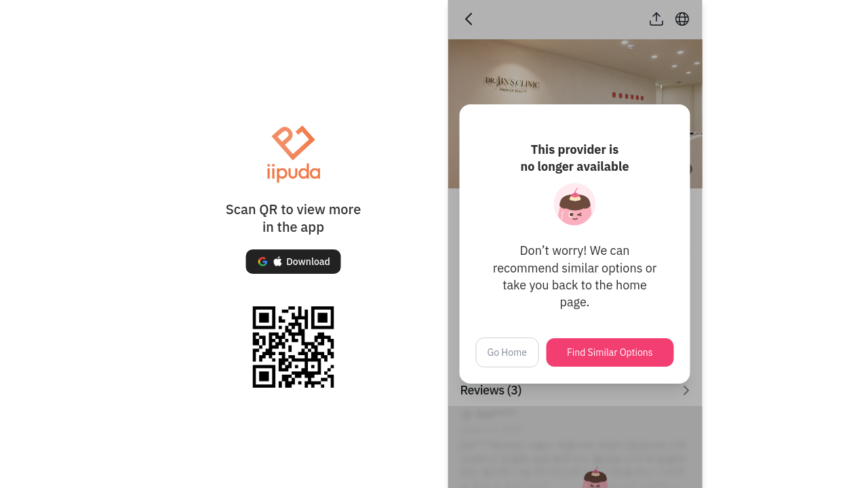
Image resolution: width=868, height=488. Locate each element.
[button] (293, 262)
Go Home (508, 352)
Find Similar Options (610, 352)
